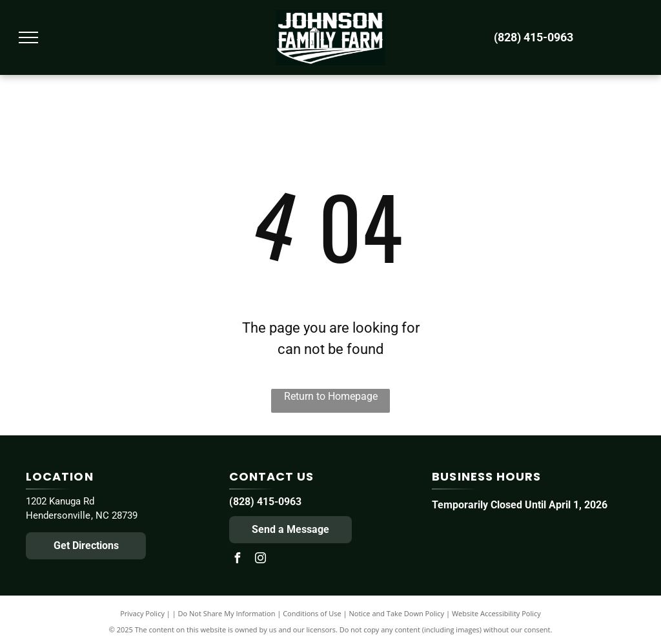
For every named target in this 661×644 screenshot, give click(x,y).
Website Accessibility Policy (496, 613)
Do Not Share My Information (227, 613)
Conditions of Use (312, 613)
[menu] (28, 37)
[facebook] (238, 560)
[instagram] (261, 560)
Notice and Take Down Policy (397, 613)
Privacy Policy (142, 613)
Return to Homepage (331, 396)
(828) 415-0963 (265, 502)
